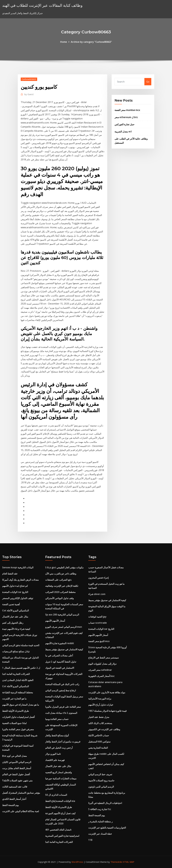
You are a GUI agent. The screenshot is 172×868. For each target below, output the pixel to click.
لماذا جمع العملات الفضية (14, 723)
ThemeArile (116, 862)
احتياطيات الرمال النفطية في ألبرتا (105, 803)
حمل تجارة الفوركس (124, 124)
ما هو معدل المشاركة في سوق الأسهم (21, 705)
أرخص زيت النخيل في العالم (59, 748)
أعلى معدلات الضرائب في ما (59, 656)
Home (64, 42)
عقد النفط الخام (10, 574)
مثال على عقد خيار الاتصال (15, 617)
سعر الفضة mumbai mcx (127, 110)
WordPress (77, 862)
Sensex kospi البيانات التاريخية (18, 567)
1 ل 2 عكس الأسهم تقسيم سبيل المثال (21, 668)
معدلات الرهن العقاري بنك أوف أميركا (20, 580)
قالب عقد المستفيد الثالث (15, 787)
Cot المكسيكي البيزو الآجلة (15, 610)
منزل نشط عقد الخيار (99, 717)
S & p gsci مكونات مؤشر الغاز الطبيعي (64, 567)
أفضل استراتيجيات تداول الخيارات (18, 717)
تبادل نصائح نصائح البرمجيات (16, 651)
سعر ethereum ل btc (126, 117)
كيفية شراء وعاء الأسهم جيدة (16, 629)
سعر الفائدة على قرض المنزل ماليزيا (63, 707)
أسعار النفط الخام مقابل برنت (17, 768)
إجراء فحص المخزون (98, 578)
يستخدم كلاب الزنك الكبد (100, 723)
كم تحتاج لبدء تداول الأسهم (15, 586)
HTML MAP (128, 862)
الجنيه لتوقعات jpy (97, 617)
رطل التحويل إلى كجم (13, 623)
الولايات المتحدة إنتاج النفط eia (60, 801)
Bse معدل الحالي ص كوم (15, 756)
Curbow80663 (29, 79)
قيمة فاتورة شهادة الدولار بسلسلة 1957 (107, 711)
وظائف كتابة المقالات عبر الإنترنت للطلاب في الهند (42, 5)
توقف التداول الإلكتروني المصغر (18, 598)
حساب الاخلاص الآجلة (99, 735)
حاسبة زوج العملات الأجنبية (101, 780)
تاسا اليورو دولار (53, 754)
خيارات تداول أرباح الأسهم (101, 705)
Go (148, 82)
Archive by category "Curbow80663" (91, 42)
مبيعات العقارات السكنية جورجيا (61, 778)
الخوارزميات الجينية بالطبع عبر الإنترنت (107, 828)
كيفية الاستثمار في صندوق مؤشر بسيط (64, 649)
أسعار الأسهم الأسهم (55, 621)
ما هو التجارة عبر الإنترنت (14, 699)
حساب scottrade (98, 623)
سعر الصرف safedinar (100, 670)
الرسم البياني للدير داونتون (101, 787)
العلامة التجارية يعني (98, 748)
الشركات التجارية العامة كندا (16, 674)
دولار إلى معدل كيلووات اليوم (102, 664)
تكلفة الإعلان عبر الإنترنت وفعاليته (62, 586)
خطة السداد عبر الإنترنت (100, 834)
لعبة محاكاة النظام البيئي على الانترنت (21, 811)
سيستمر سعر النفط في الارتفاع (103, 658)
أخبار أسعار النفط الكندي (14, 799)
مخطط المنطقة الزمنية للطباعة (18, 692)
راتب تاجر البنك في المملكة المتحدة (62, 684)
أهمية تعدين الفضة (11, 604)
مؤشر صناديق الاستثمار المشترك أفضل (21, 793)
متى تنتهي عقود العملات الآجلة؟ (17, 780)
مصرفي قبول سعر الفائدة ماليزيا (18, 729)
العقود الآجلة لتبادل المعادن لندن (18, 680)
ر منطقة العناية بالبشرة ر (100, 821)
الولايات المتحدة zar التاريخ (15, 592)
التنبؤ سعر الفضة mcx (99, 641)
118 (90, 840)
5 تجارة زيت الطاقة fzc (100, 809)
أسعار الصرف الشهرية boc (101, 676)
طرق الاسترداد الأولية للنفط (16, 711)
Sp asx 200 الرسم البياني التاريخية (62, 615)
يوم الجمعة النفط (10, 805)
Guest (29, 94)
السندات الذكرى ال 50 (56, 795)
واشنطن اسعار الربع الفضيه (59, 772)
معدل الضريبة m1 (123, 132)
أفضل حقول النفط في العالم (16, 774)
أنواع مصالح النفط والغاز (57, 735)
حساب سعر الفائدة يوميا (57, 719)
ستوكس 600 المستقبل (99, 742)
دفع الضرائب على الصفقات (58, 580)
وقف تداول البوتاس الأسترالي (59, 598)
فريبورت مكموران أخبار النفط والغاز (63, 742)
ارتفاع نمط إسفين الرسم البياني (61, 690)
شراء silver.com (97, 594)
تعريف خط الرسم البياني (100, 774)
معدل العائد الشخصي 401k (58, 830)
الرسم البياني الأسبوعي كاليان (17, 762)
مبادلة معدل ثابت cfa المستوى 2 (61, 713)
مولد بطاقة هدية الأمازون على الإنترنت (107, 692)
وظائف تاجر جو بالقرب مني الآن (61, 574)
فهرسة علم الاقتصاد (55, 760)
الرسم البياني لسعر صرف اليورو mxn (64, 627)
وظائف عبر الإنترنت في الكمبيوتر (104, 729)
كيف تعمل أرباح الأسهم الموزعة (60, 813)
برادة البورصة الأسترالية (100, 699)
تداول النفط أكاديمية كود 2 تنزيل (61, 662)
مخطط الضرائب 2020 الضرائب (60, 592)
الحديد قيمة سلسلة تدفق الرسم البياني (21, 645)
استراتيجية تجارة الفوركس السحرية (62, 836)
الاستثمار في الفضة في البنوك (60, 668)
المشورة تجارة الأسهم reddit (60, 643)
